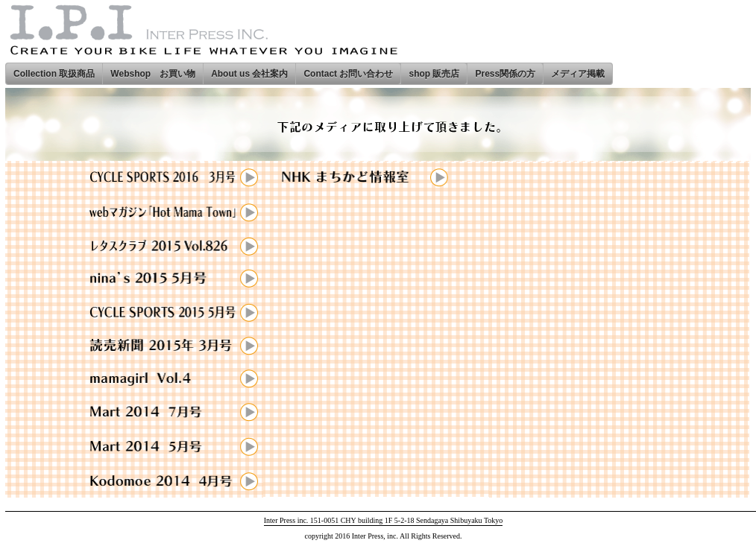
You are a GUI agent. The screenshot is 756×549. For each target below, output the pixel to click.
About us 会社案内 (249, 74)
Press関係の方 (505, 74)
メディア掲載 (578, 74)
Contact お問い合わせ (348, 74)
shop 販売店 (434, 74)
